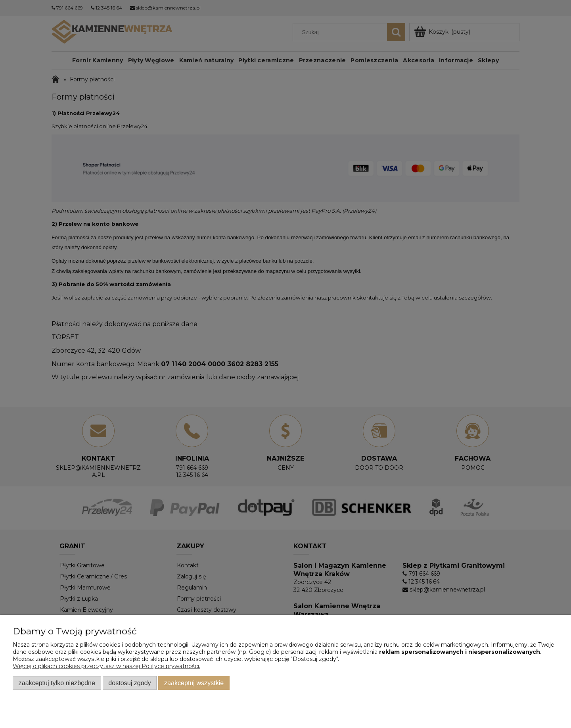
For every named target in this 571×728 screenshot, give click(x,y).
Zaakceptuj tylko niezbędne (57, 683)
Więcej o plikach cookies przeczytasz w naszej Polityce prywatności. (106, 666)
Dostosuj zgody (129, 683)
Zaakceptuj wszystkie (194, 683)
